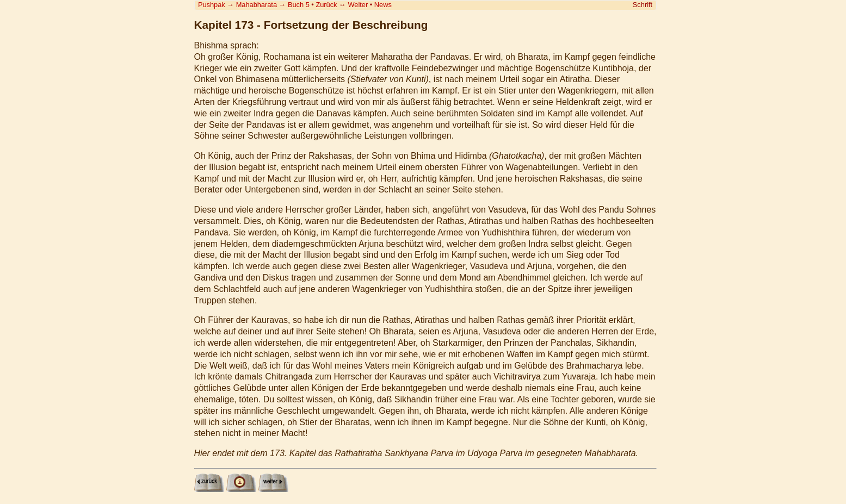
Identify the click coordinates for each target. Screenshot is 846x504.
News (383, 5)
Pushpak (212, 5)
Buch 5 (299, 5)
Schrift (643, 5)
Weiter (358, 5)
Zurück (326, 5)
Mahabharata (257, 5)
